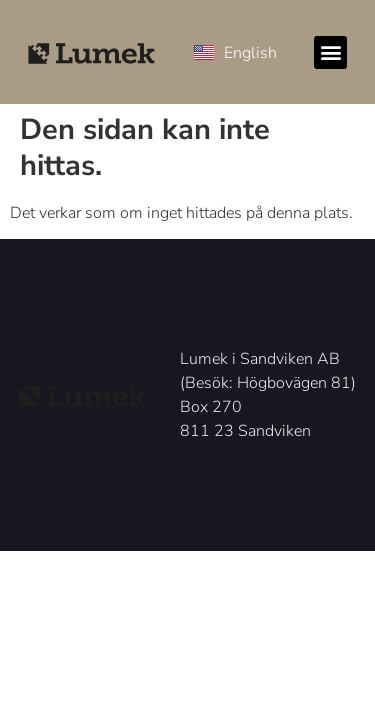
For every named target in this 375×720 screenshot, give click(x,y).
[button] (330, 52)
